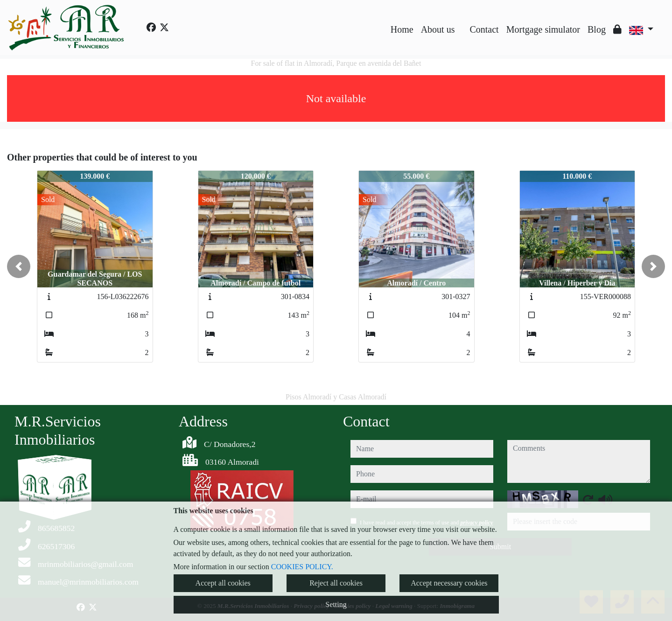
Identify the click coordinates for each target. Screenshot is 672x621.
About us (438, 29)
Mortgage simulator (543, 29)
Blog (597, 29)
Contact (484, 29)
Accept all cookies (223, 583)
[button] (19, 266)
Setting (336, 604)
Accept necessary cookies (449, 583)
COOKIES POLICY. (302, 567)
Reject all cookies (336, 583)
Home (402, 29)
